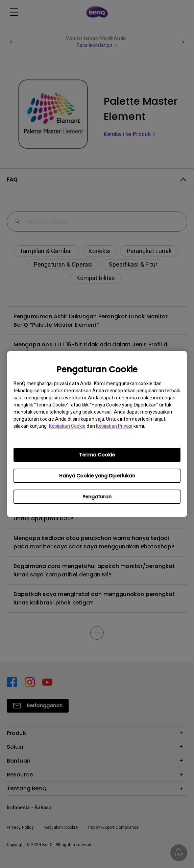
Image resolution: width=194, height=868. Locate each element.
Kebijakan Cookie (67, 426)
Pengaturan (97, 497)
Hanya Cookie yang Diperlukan (97, 476)
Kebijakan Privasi (114, 426)
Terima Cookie (97, 455)
